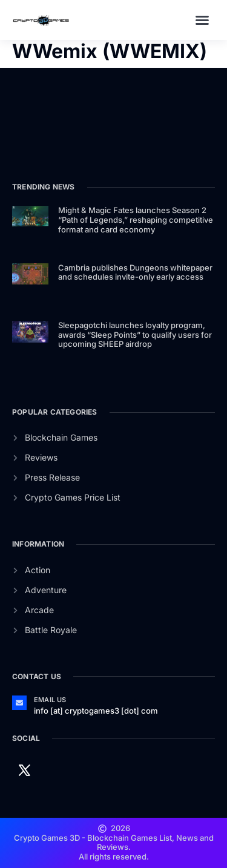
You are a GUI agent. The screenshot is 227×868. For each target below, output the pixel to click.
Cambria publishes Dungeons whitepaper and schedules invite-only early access (135, 272)
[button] (202, 20)
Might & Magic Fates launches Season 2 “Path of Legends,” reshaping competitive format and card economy (136, 219)
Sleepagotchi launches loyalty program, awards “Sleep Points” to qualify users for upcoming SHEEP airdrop (135, 334)
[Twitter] (24, 769)
